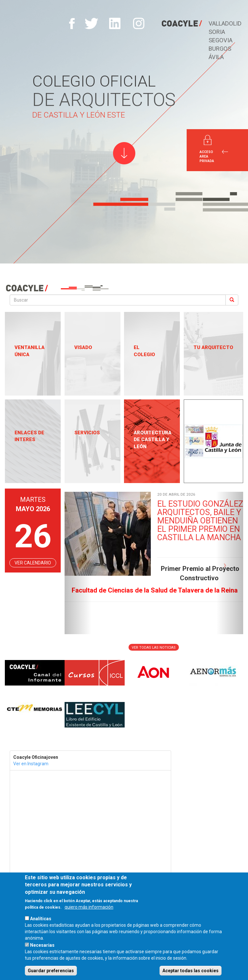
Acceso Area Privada (207, 157)
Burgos (220, 49)
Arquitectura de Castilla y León (153, 440)
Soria (217, 32)
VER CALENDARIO (33, 563)
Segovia (221, 40)
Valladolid (225, 23)
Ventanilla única (30, 351)
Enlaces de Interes (29, 436)
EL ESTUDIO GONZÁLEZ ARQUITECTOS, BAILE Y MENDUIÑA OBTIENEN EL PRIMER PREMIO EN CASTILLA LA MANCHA (200, 521)
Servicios (87, 433)
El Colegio (144, 351)
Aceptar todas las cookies (191, 971)
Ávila (216, 57)
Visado (83, 347)
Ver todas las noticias (154, 648)
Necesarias (42, 945)
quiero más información (89, 907)
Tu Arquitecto (213, 347)
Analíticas (41, 919)
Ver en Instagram (31, 764)
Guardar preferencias (51, 971)
